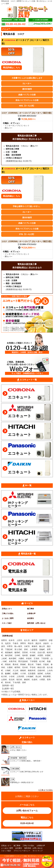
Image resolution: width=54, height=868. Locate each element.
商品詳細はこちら (12, 68)
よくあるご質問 (8, 618)
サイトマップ (38, 851)
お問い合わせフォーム (27, 811)
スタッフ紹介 (7, 623)
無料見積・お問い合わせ (36, 623)
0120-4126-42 (27, 823)
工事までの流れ (8, 613)
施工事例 (30, 609)
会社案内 (30, 618)
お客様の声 (31, 613)
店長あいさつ (7, 609)
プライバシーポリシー (22, 851)
